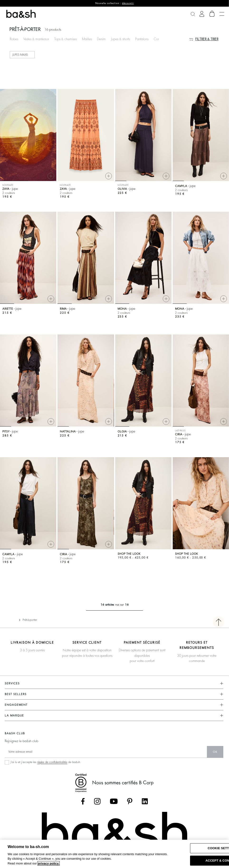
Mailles (87, 39)
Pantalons (142, 39)
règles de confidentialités (52, 762)
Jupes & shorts (120, 39)
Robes (14, 39)
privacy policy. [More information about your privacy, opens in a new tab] (49, 863)
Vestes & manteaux (36, 39)
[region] (114, 854)
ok (215, 752)
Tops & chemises (65, 39)
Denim (101, 39)
